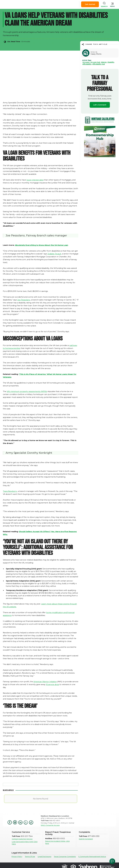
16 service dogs (52, 684)
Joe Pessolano (24, 300)
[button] (112, 4)
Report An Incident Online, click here (57, 842)
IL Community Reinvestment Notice (92, 857)
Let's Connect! (100, 105)
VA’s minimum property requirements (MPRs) (27, 391)
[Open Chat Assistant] (112, 861)
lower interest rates (35, 180)
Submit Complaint (86, 839)
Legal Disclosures (44, 857)
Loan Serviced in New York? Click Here (25, 843)
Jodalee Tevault (54, 254)
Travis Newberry (10, 491)
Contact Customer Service (22, 839)
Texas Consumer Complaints (65, 857)
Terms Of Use (30, 857)
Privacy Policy (17, 857)
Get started (90, 4)
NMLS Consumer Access (50, 825)
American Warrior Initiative (45, 682)
